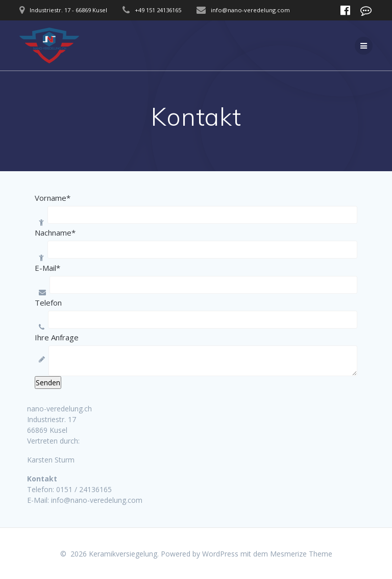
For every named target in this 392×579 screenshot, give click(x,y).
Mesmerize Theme (301, 554)
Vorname (53, 198)
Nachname (55, 233)
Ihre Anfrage (57, 337)
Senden (48, 383)
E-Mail (47, 268)
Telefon (48, 303)
